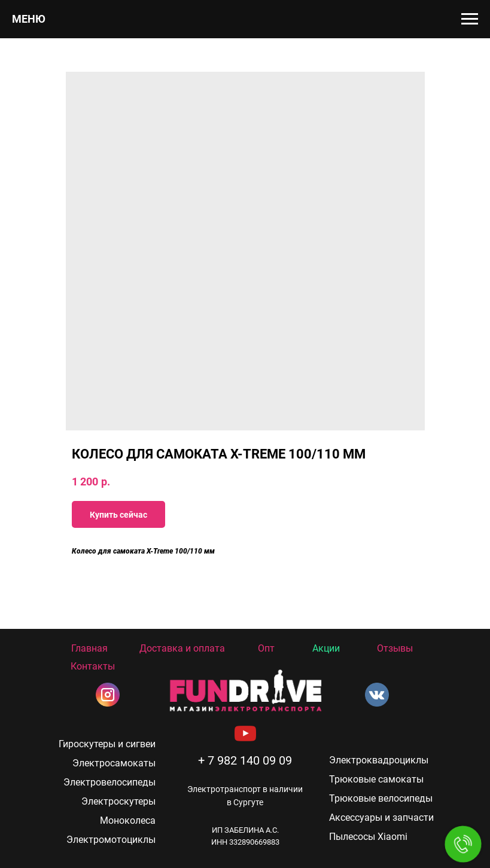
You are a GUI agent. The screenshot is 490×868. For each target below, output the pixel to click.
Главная (89, 648)
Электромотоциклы (111, 840)
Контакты (93, 666)
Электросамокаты (114, 763)
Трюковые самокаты (376, 779)
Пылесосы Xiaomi (368, 837)
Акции (326, 648)
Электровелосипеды (109, 782)
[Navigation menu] (470, 19)
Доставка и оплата (182, 648)
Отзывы (395, 648)
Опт (266, 648)
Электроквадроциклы (379, 760)
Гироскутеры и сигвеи (107, 744)
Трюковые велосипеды (381, 798)
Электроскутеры (118, 801)
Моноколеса (128, 820)
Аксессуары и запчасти (381, 817)
